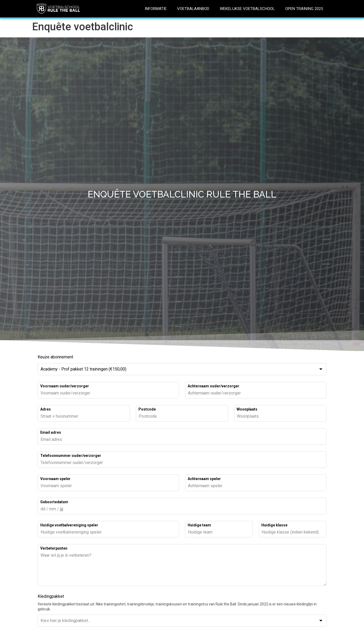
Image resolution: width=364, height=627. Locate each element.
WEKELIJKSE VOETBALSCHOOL (247, 9)
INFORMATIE (156, 9)
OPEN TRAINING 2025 (304, 9)
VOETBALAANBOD (193, 9)
